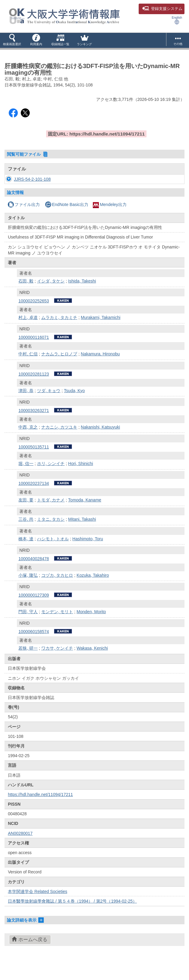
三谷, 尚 (26, 537)
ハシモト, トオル (53, 557)
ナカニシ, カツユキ (59, 445)
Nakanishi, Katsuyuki (100, 445)
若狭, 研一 (28, 666)
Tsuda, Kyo (74, 409)
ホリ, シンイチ (51, 482)
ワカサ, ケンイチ (57, 666)
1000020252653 (34, 319)
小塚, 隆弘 (28, 593)
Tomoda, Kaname (85, 518)
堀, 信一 (26, 482)
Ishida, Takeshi (82, 299)
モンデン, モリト (57, 630)
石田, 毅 (26, 299)
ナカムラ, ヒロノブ (59, 372)
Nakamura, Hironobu (100, 372)
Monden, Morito (91, 630)
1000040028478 (34, 577)
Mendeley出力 (110, 223)
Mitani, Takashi (82, 537)
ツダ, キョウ (49, 409)
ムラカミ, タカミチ (59, 336)
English (177, 20)
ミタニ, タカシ (51, 537)
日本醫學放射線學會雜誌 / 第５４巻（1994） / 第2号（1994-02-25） (72, 919)
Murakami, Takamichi (101, 336)
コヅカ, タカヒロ (57, 593)
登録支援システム (162, 9)
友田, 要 (26, 518)
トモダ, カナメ (51, 518)
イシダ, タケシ (51, 299)
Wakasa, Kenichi (92, 666)
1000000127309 (34, 613)
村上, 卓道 (28, 336)
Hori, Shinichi (80, 482)
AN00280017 (20, 851)
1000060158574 (34, 650)
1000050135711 (34, 465)
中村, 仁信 (28, 372)
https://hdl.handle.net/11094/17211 (40, 813)
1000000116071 (34, 355)
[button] (12, 40)
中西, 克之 (28, 445)
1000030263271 (34, 429)
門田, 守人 (28, 630)
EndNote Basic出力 (67, 223)
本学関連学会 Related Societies (38, 910)
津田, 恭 (26, 409)
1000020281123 (34, 392)
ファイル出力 (24, 223)
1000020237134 (34, 501)
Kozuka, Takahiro (93, 593)
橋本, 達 (26, 557)
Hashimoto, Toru (88, 557)
